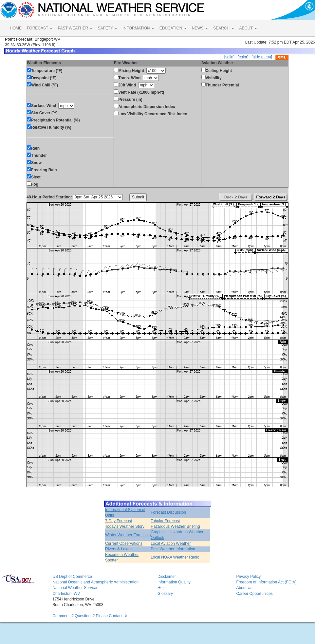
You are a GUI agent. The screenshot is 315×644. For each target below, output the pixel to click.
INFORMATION (138, 28)
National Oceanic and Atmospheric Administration (95, 582)
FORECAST (40, 28)
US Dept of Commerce (72, 577)
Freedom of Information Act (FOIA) (266, 582)
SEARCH (223, 28)
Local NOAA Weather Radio (175, 557)
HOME (16, 28)
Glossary (165, 594)
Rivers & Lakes (118, 549)
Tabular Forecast (165, 521)
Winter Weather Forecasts (128, 535)
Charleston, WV (66, 594)
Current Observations (124, 543)
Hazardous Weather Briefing (175, 526)
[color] (243, 57)
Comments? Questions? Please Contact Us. (91, 616)
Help (162, 588)
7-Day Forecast (119, 521)
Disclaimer (167, 577)
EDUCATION (173, 28)
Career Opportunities (254, 594)
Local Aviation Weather (171, 543)
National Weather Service (75, 588)
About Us (244, 588)
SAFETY (107, 28)
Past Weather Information (173, 549)
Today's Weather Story (125, 526)
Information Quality (174, 582)
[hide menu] (262, 57)
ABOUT (248, 28)
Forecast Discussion (168, 512)
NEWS (200, 28)
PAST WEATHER (75, 28)
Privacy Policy (248, 577)
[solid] (229, 57)
